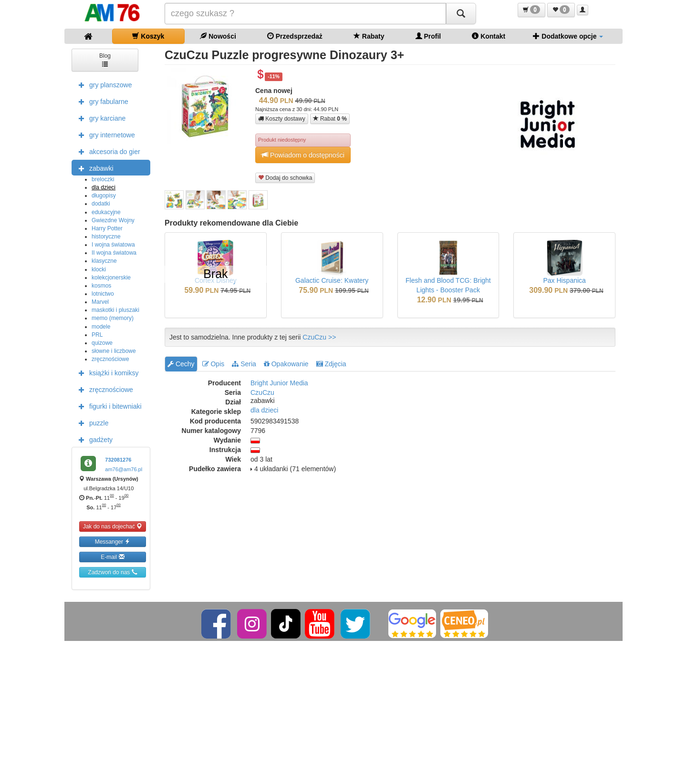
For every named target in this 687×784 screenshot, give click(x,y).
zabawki (94, 168)
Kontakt (489, 36)
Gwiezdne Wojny (113, 220)
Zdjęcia (331, 364)
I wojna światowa (113, 245)
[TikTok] (286, 623)
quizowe (102, 343)
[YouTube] (320, 623)
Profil (428, 36)
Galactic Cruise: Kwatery (332, 280)
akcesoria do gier (107, 151)
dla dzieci (104, 187)
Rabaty (369, 36)
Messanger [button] (113, 542)
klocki (99, 269)
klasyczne (104, 261)
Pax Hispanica (564, 280)
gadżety (93, 439)
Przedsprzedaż (295, 36)
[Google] (412, 623)
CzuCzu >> (319, 337)
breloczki (103, 179)
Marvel (100, 302)
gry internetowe (104, 134)
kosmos (101, 286)
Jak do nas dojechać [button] (113, 526)
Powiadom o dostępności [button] (303, 155)
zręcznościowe (110, 359)
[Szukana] (305, 14)
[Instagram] (253, 623)
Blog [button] (105, 59)
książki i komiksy (106, 372)
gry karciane (100, 118)
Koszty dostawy (282, 119)
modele (101, 327)
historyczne (106, 237)
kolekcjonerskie (111, 278)
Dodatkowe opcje (568, 36)
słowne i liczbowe (114, 351)
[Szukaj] (461, 14)
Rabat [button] (330, 119)
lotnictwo (103, 294)
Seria (244, 364)
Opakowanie (286, 364)
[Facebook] (217, 623)
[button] (531, 10)
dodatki (101, 204)
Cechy (181, 364)
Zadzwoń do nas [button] (112, 572)
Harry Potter (107, 228)
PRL (97, 335)
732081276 (118, 460)
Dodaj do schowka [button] (285, 178)
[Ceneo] (464, 623)
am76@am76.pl (124, 469)
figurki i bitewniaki (108, 406)
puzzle (91, 423)
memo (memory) (113, 318)
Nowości (218, 36)
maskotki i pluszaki (115, 310)
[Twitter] (356, 623)
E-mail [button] (112, 557)
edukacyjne (106, 212)
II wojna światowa (114, 253)
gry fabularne (101, 101)
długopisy (104, 196)
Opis (213, 364)
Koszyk (148, 36)
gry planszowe (103, 84)
